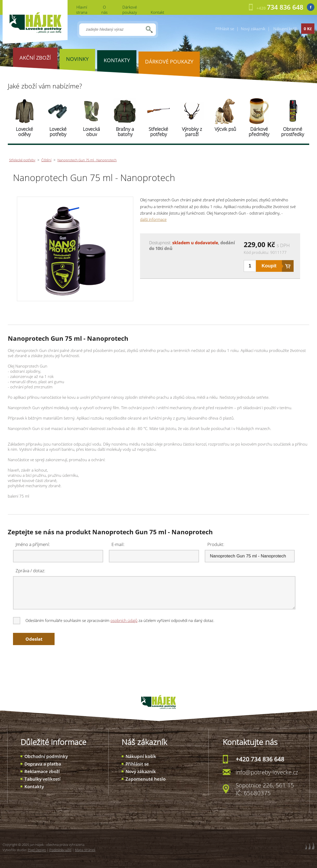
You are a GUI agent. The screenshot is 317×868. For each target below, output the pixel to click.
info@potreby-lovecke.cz (267, 772)
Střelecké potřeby (158, 132)
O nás (104, 10)
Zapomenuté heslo (146, 779)
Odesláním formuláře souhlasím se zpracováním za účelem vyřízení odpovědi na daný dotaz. (114, 620)
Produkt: (216, 544)
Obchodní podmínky (46, 756)
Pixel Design (37, 850)
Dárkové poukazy (130, 10)
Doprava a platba (43, 764)
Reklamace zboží (42, 771)
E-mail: (118, 544)
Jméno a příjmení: (33, 544)
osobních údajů (124, 620)
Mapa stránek (85, 850)
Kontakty (34, 786)
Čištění (46, 160)
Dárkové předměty (259, 132)
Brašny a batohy (125, 132)
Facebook (311, 7)
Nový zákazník (253, 29)
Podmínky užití (60, 850)
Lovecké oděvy (24, 132)
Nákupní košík (141, 756)
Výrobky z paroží (192, 132)
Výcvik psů (225, 129)
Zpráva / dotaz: (30, 571)
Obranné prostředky (293, 132)
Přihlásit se (225, 29)
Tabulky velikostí (42, 779)
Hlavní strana (82, 10)
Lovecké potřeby (58, 132)
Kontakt (157, 12)
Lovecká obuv (91, 132)
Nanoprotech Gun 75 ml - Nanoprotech (87, 160)
